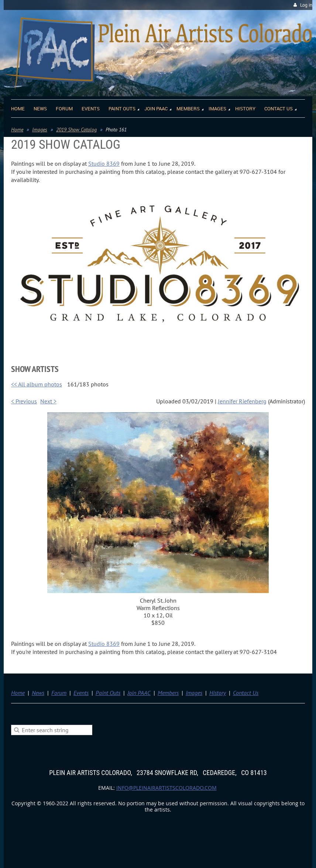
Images (40, 130)
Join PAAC (139, 693)
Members (168, 693)
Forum (59, 693)
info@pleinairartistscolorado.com (166, 788)
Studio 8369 (104, 163)
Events (81, 693)
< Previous (24, 401)
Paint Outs (108, 693)
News (38, 693)
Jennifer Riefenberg (242, 401)
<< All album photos (37, 384)
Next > (48, 401)
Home (17, 130)
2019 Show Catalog (76, 130)
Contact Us (246, 693)
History (218, 693)
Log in (306, 5)
